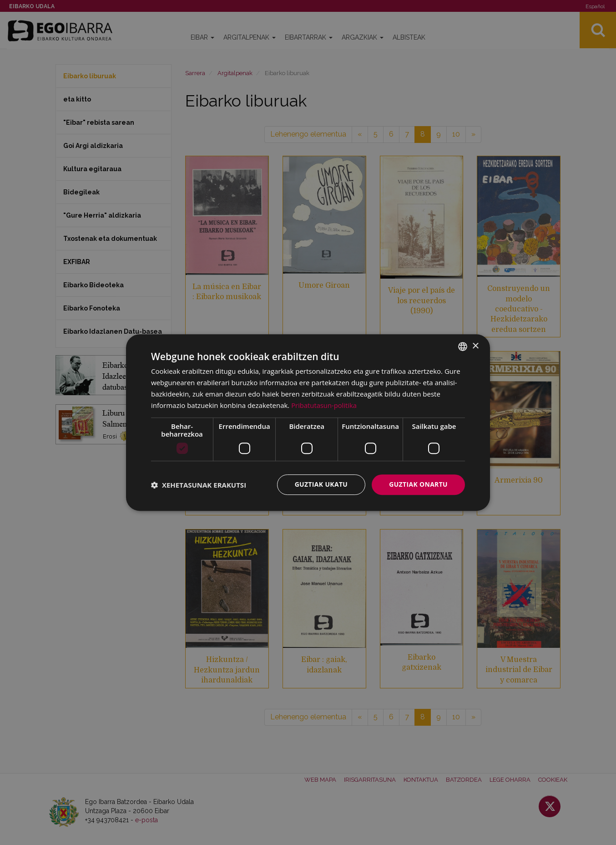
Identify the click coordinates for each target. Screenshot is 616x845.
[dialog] (308, 422)
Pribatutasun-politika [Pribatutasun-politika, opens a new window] (324, 405)
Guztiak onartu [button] (418, 484)
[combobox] (463, 346)
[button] (199, 485)
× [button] (475, 346)
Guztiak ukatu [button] (321, 484)
